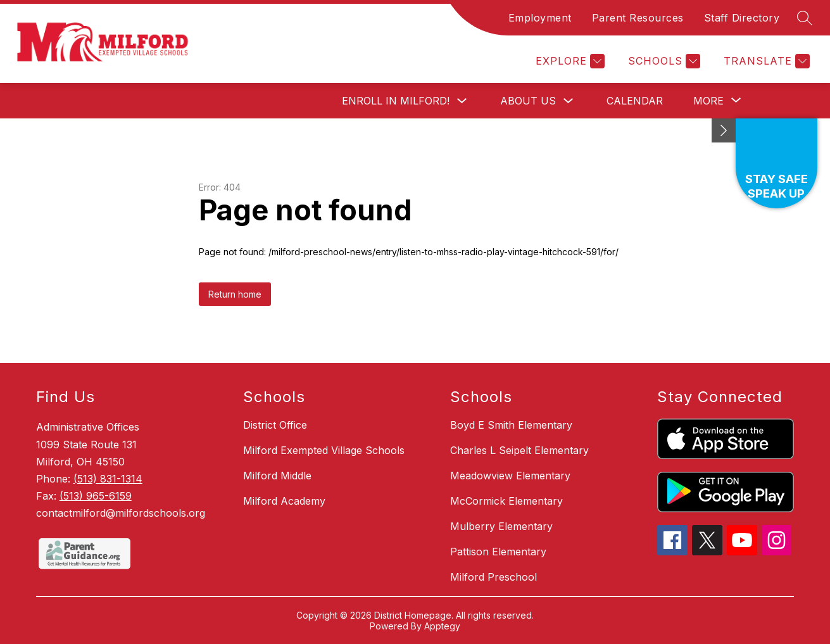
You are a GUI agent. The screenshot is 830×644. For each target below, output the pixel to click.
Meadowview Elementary (510, 476)
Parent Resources (638, 18)
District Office (275, 425)
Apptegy (442, 626)
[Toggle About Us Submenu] (569, 101)
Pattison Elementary (498, 552)
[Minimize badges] (724, 130)
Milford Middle (277, 476)
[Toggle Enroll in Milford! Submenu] (462, 101)
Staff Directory (742, 18)
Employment (540, 18)
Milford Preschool (494, 577)
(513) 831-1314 (108, 479)
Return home (235, 294)
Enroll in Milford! (396, 101)
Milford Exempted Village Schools (324, 450)
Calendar (635, 101)
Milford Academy (284, 501)
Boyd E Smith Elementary (511, 425)
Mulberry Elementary (501, 526)
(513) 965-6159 (96, 496)
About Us (528, 101)
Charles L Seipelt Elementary (519, 450)
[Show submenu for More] (708, 101)
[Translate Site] (765, 61)
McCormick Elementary (506, 501)
